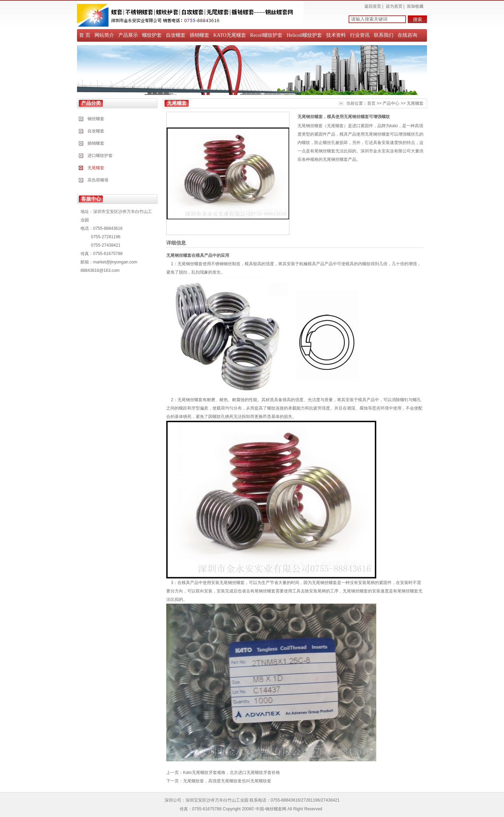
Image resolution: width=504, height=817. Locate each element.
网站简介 (104, 35)
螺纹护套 (152, 35)
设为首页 (394, 6)
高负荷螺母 (98, 180)
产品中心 (391, 103)
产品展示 (128, 35)
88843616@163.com (100, 270)
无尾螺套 (96, 168)
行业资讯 (360, 35)
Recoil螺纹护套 (267, 35)
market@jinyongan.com (115, 262)
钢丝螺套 (96, 119)
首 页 (85, 35)
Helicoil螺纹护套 (304, 35)
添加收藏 (415, 6)
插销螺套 (199, 35)
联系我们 (384, 35)
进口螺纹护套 (100, 156)
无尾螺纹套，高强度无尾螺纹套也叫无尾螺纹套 (227, 781)
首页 (371, 103)
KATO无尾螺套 (230, 35)
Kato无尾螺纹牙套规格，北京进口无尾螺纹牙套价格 (232, 773)
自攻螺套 (176, 35)
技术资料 (336, 35)
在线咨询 (407, 35)
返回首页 (373, 6)
